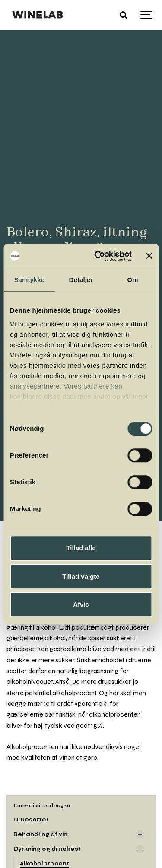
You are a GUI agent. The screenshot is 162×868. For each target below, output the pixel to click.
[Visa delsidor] (140, 834)
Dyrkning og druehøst (47, 849)
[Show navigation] (147, 15)
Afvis (81, 604)
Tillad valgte (81, 576)
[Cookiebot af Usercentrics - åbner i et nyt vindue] (98, 256)
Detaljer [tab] (81, 280)
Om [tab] (133, 280)
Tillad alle (81, 548)
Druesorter (31, 819)
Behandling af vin (40, 834)
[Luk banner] (149, 256)
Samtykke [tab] (29, 280)
